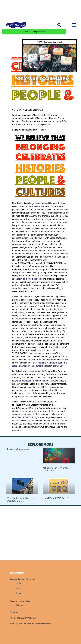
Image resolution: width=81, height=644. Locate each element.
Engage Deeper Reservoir (23, 610)
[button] (59, 25)
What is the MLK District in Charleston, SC (21, 499)
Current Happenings (20, 632)
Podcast (20, 625)
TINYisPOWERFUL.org (27, 417)
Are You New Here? (16, 25)
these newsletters (36, 206)
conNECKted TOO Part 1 (56, 498)
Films (19, 614)
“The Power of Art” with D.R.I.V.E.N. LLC (55, 469)
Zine (18, 619)
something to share (41, 424)
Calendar (20, 636)
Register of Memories (18, 449)
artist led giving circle (27, 279)
